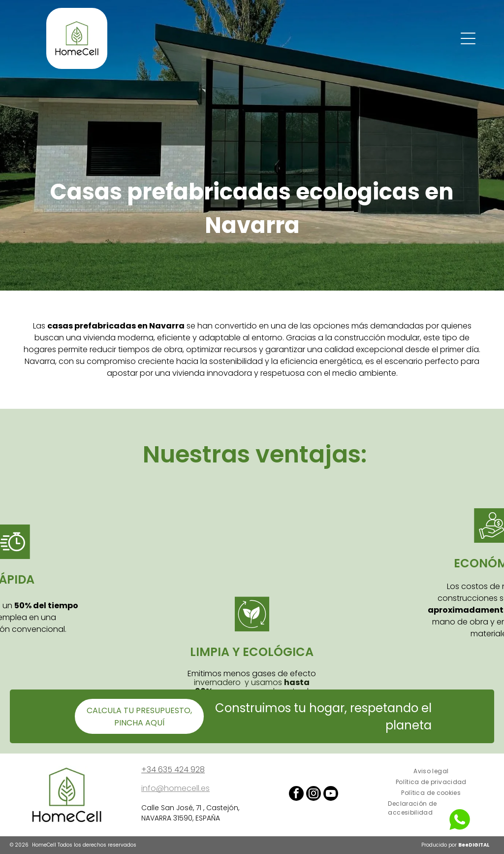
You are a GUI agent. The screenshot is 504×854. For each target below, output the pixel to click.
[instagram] (314, 795)
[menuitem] (431, 771)
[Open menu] (468, 38)
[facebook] (296, 795)
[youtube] (331, 795)
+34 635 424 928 (173, 770)
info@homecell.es (175, 788)
